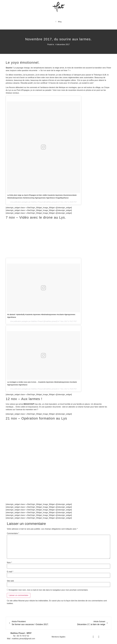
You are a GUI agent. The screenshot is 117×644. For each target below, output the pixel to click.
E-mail (10, 572)
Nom (9, 563)
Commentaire (13, 533)
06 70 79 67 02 (23, 636)
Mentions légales (58, 637)
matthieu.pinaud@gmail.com (23, 639)
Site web (10, 581)
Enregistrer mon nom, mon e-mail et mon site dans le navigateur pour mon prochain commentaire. (49, 590)
